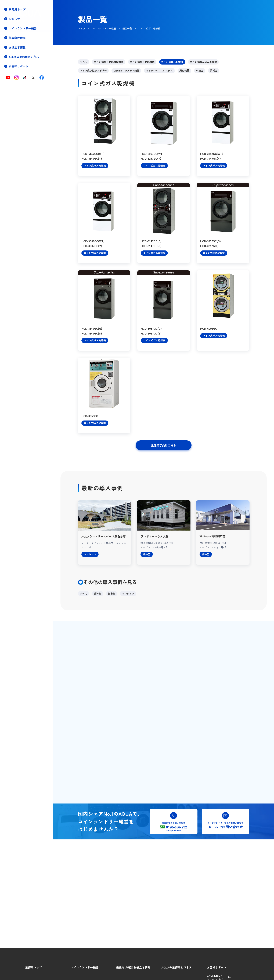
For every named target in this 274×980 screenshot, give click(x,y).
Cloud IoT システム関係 (126, 70)
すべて (84, 62)
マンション (128, 594)
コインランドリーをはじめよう (25, 42)
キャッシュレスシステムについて (26, 71)
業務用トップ (17, 9)
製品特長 (13, 53)
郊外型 (98, 594)
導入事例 (13, 77)
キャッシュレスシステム (159, 70)
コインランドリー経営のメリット (26, 47)
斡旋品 (200, 70)
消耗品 (214, 70)
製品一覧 (13, 59)
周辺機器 (184, 70)
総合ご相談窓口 (215, 975)
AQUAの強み (168, 975)
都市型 (112, 594)
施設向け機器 (124, 967)
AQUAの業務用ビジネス (177, 967)
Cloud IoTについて (18, 65)
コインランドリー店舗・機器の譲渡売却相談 (21, 105)
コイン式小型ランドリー (93, 70)
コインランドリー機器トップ (24, 36)
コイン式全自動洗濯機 (142, 62)
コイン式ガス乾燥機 (172, 62)
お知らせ (14, 19)
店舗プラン (14, 83)
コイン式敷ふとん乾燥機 (203, 62)
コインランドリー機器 (85, 967)
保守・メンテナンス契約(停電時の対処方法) (21, 90)
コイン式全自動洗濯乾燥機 (109, 62)
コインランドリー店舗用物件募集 (26, 98)
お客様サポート (217, 967)
